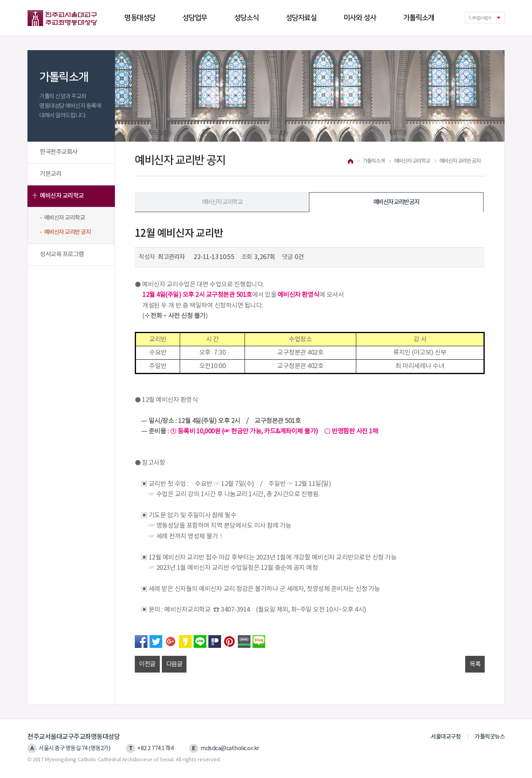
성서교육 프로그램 (62, 254)
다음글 (174, 664)
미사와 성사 (360, 18)
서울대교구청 (446, 737)
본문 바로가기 (0, 0)
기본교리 (50, 174)
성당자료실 (301, 18)
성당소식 (247, 18)
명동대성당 (140, 18)
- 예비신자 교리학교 (62, 218)
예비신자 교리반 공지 (396, 202)
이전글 (147, 664)
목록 (475, 664)
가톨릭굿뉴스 (490, 737)
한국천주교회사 (59, 152)
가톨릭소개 (419, 18)
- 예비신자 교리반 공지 (65, 232)
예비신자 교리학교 (62, 196)
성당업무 (195, 18)
